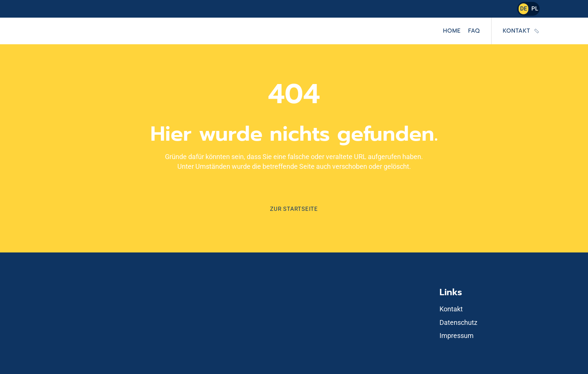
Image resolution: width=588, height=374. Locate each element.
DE (523, 9)
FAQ (474, 31)
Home (452, 31)
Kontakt (517, 31)
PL (535, 9)
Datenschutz (458, 322)
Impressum (457, 336)
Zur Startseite (294, 209)
